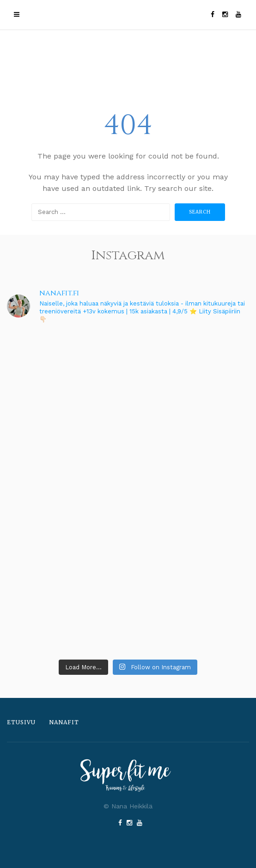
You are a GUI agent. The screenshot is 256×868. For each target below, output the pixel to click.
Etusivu (21, 722)
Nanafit (64, 722)
